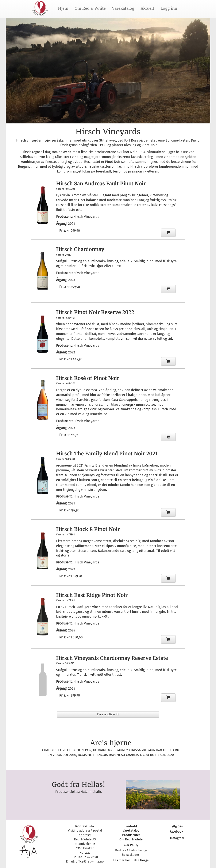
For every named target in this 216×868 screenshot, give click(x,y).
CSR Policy (131, 845)
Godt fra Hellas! (78, 785)
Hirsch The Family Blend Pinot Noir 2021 (107, 454)
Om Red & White (90, 8)
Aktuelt (147, 8)
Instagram (177, 838)
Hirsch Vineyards (86, 217)
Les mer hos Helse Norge (131, 860)
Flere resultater (108, 714)
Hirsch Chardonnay (80, 249)
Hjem (63, 8)
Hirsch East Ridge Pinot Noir (92, 595)
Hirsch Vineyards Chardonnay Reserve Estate (112, 658)
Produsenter (131, 835)
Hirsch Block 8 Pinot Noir (88, 529)
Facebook (177, 832)
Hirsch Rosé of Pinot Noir (88, 378)
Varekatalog (123, 8)
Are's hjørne (111, 743)
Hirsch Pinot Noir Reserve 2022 (95, 312)
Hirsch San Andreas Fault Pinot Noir (101, 184)
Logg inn (169, 8)
